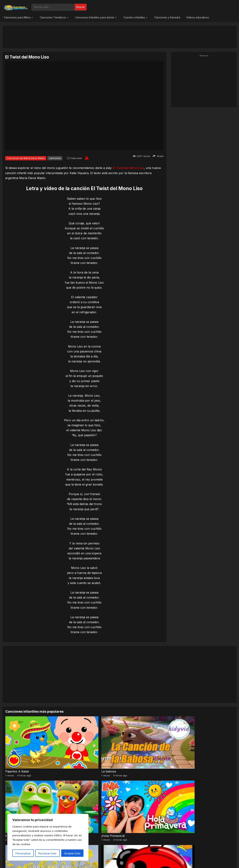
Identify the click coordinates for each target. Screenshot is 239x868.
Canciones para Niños (17, 17)
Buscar (81, 7)
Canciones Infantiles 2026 (124, 861)
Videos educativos (198, 17)
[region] (48, 837)
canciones (55, 158)
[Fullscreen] (75, 158)
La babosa (70, 750)
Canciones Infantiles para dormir (95, 17)
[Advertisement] (119, 37)
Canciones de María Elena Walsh (26, 158)
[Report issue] (87, 158)
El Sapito (127, 750)
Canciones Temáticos (53, 17)
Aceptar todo (72, 853)
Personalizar (23, 853)
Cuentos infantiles (134, 17)
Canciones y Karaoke (167, 17)
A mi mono (186, 793)
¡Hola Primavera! (190, 750)
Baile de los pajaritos (135, 793)
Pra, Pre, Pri (14, 793)
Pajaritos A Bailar (17, 750)
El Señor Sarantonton (79, 793)
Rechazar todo (47, 853)
